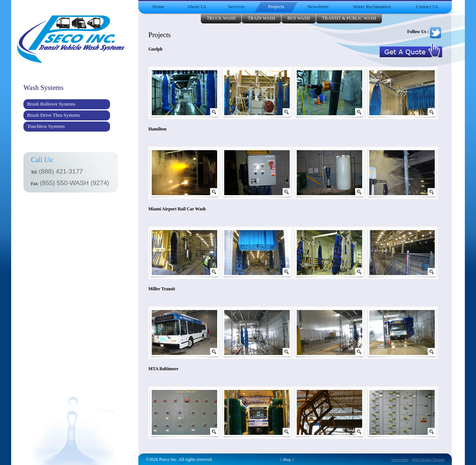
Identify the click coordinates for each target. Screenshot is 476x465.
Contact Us (427, 7)
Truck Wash (221, 18)
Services (236, 7)
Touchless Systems (46, 126)
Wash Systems (44, 88)
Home (159, 7)
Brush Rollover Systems (51, 104)
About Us (197, 7)
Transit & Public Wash (349, 18)
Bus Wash (299, 18)
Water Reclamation (372, 7)
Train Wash (261, 18)
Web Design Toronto (428, 460)
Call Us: (42, 160)
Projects (276, 7)
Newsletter (318, 7)
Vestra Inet (400, 460)
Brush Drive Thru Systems (54, 115)
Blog (287, 460)
